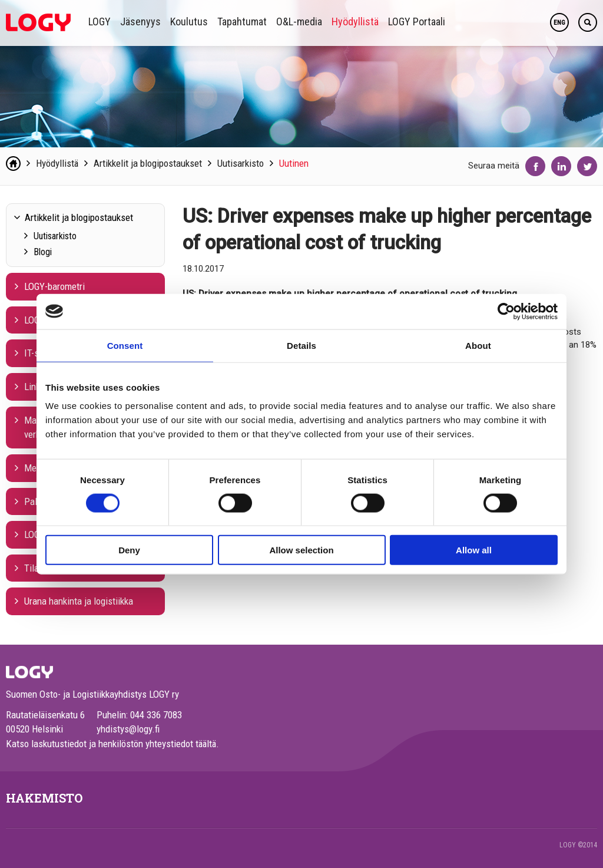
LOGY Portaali (417, 22)
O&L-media (299, 22)
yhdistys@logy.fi (128, 729)
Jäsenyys (140, 22)
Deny (129, 550)
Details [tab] (301, 345)
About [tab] (478, 345)
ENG (559, 23)
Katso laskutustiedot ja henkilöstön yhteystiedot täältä (111, 744)
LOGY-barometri (54, 286)
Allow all (474, 550)
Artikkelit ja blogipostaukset (148, 163)
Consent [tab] (125, 345)
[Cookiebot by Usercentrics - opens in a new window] (506, 311)
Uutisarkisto (241, 163)
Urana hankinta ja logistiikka (79, 601)
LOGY (100, 22)
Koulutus (189, 22)
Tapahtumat (242, 22)
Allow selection (301, 550)
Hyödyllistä (355, 22)
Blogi (43, 252)
